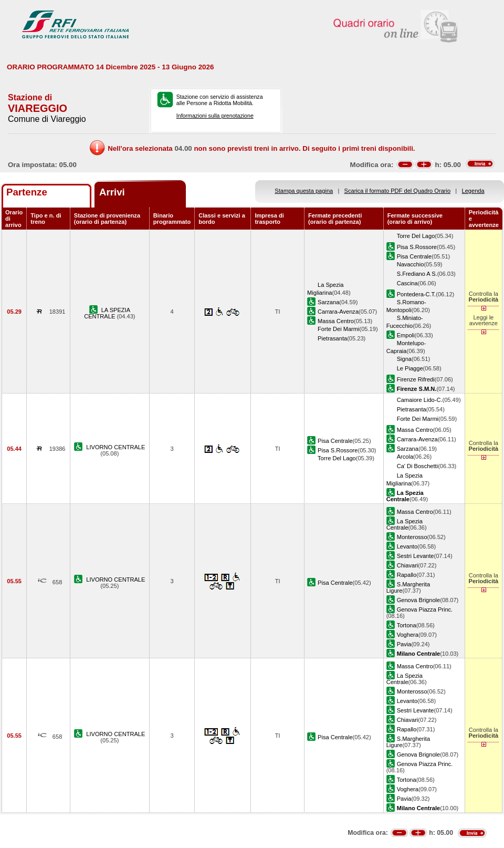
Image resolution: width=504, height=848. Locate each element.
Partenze (27, 192)
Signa (404, 359)
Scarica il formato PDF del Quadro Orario (398, 191)
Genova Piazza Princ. (425, 609)
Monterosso (412, 537)
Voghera (408, 635)
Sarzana (328, 302)
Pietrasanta (332, 338)
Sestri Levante (416, 556)
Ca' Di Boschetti (417, 466)
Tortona (407, 625)
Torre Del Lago (416, 236)
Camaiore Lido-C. (420, 400)
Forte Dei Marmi (338, 329)
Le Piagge (410, 368)
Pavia (404, 644)
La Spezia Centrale (405, 524)
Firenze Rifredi (416, 379)
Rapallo (407, 575)
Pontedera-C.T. (417, 294)
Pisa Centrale (414, 256)
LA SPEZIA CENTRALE (107, 313)
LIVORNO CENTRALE (115, 447)
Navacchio (411, 264)
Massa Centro (336, 321)
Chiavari (408, 565)
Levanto (407, 546)
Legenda (473, 191)
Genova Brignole (419, 600)
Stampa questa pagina (304, 191)
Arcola (405, 457)
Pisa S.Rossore (417, 247)
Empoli (406, 335)
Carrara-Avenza (338, 312)
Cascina (407, 283)
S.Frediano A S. (417, 274)
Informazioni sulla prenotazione (215, 116)
